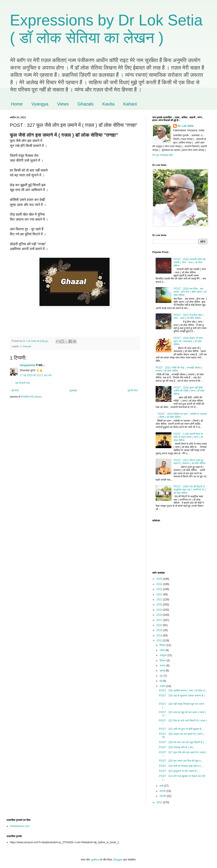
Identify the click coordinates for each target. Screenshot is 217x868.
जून (162, 676)
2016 (160, 625)
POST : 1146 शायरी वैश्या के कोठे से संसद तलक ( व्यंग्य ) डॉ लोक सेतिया (188, 437)
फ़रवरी (163, 791)
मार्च (162, 786)
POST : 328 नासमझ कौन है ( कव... (177, 747)
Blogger (118, 860)
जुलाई (163, 671)
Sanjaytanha (28, 365)
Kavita (108, 104)
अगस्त (163, 666)
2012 (160, 802)
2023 (160, 589)
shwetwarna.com (20, 826)
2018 (160, 615)
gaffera (95, 860)
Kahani (130, 104)
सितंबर (163, 660)
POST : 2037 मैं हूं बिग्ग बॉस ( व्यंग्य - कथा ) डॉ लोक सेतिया (189, 317)
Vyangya (40, 104)
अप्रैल (163, 686)
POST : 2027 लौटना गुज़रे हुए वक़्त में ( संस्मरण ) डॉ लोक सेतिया (189, 462)
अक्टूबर (164, 655)
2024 (160, 584)
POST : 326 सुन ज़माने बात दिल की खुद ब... (181, 761)
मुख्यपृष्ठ (73, 390)
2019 (160, 610)
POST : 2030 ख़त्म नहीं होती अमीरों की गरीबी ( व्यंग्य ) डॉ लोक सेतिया (189, 391)
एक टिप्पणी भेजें (22, 383)
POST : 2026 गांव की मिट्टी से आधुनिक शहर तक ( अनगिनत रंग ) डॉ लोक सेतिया (190, 490)
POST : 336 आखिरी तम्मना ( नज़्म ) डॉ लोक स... (183, 691)
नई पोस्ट (15, 390)
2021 (160, 600)
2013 (160, 641)
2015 (160, 630)
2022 (160, 594)
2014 (160, 635)
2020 (160, 605)
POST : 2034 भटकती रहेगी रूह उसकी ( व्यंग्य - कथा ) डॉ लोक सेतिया (190, 262)
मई (161, 681)
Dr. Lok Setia (186, 126)
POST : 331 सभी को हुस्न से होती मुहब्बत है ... (182, 729)
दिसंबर (163, 645)
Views (63, 104)
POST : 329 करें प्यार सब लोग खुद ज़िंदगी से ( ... (183, 742)
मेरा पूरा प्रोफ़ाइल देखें (162, 155)
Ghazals (85, 104)
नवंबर (163, 650)
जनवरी (163, 796)
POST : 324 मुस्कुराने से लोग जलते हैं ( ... (180, 771)
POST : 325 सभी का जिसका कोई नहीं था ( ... (182, 766)
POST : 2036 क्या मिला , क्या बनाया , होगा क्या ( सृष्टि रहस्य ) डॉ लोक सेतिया (190, 292)
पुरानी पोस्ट (133, 390)
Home (17, 104)
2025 (160, 579)
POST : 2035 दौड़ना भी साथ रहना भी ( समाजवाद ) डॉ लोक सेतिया (188, 341)
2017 (160, 620)
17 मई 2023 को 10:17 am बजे (36, 375)
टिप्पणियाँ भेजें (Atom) (32, 397)
